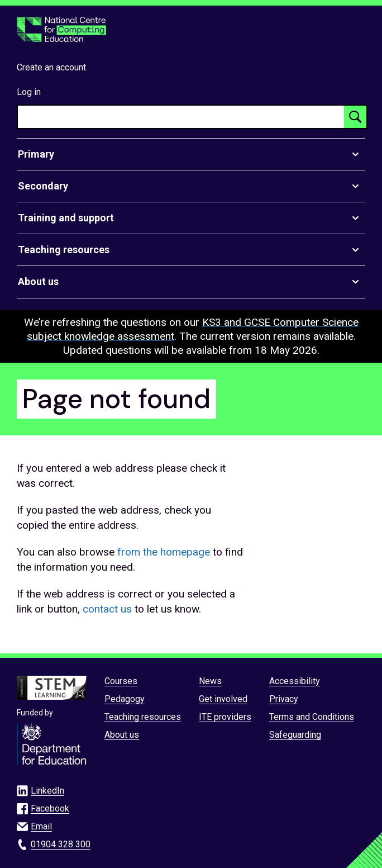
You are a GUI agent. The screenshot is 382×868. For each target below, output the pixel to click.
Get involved (223, 699)
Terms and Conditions (312, 717)
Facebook (50, 808)
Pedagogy (125, 699)
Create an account (51, 67)
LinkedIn (47, 791)
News (210, 681)
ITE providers (225, 717)
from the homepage (164, 552)
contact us (107, 609)
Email (41, 826)
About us (122, 735)
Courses (121, 681)
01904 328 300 (61, 844)
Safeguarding (295, 735)
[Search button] (355, 117)
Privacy (284, 699)
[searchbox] (181, 117)
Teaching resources (143, 717)
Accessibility (295, 681)
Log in (29, 92)
